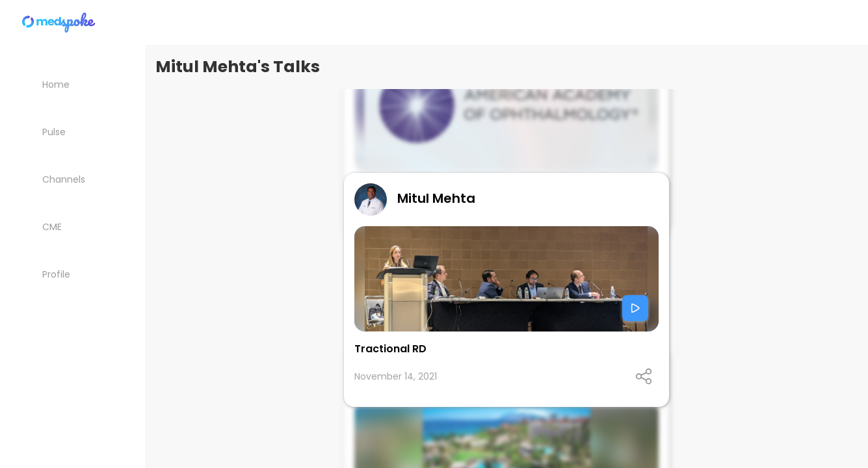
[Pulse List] (72, 132)
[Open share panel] (644, 376)
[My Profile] (72, 274)
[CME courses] (72, 227)
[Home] (59, 22)
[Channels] (72, 179)
